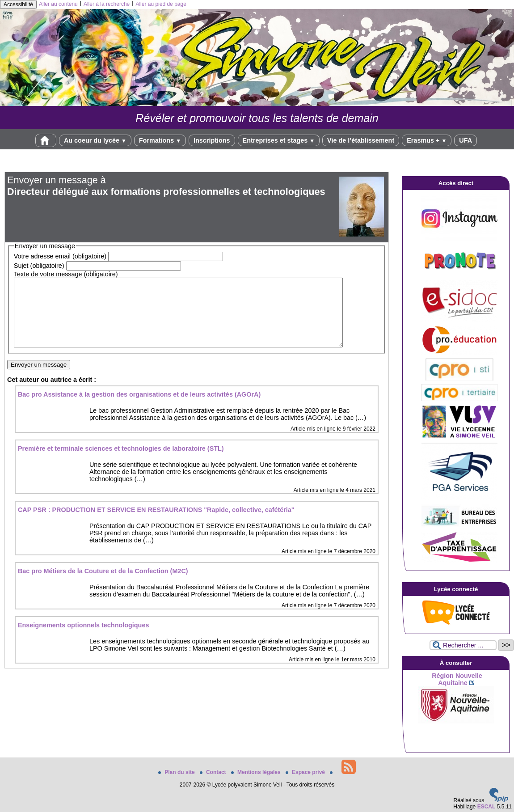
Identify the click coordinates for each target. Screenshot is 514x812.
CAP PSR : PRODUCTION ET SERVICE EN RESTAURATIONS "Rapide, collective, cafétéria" (156, 523)
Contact (214, 772)
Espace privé (306, 772)
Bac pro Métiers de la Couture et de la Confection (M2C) (103, 584)
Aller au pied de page (161, 4)
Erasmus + (427, 140)
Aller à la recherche (107, 4)
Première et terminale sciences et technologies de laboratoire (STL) (121, 462)
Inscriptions (212, 140)
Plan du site (177, 772)
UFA (466, 140)
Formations (160, 140)
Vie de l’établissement (361, 140)
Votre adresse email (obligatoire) (60, 256)
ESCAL (487, 807)
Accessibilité (18, 4)
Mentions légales (257, 772)
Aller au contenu (58, 4)
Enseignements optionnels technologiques (83, 639)
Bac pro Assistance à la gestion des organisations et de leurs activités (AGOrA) (139, 408)
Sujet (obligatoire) (39, 266)
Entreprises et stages (279, 140)
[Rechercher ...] (463, 645)
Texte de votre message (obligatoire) (66, 274)
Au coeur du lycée (95, 140)
